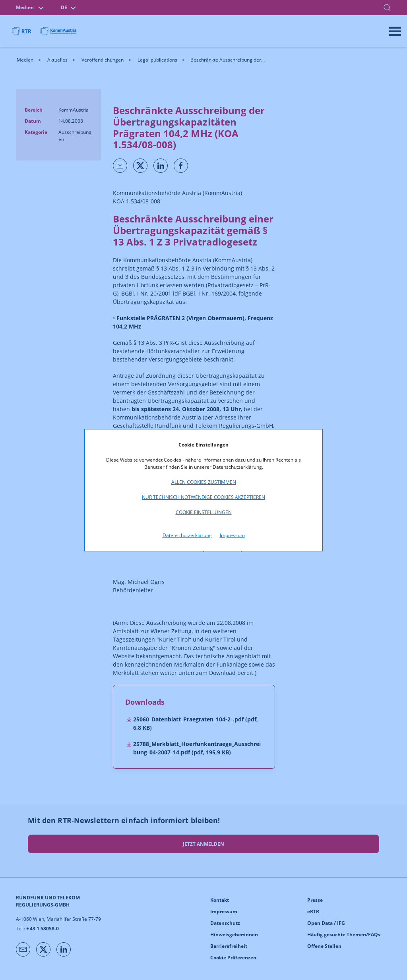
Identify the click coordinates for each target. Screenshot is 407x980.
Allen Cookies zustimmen (204, 482)
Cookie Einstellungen (204, 512)
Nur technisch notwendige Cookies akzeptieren (203, 497)
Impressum (232, 535)
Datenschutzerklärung (187, 535)
